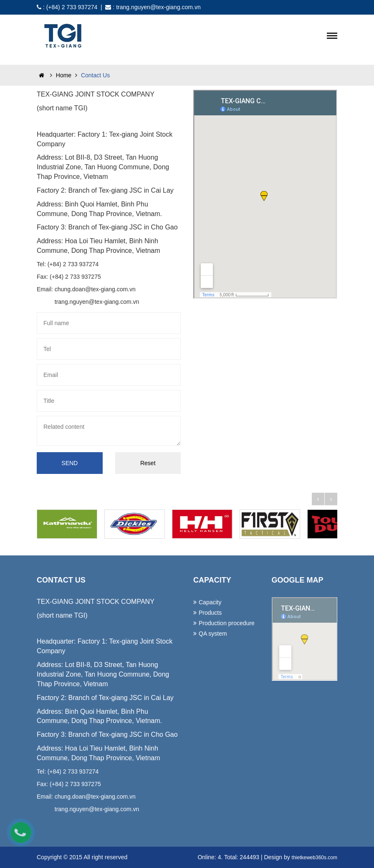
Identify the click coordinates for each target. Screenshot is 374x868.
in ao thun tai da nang (78, 823)
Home (58, 75)
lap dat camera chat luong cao (101, 823)
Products (210, 613)
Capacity (210, 602)
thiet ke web (143, 823)
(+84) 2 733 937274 (72, 7)
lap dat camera (84, 823)
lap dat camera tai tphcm (120, 823)
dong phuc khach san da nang (58, 823)
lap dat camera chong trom (108, 823)
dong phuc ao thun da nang (51, 823)
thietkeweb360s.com (315, 858)
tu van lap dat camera (95, 823)
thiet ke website (138, 823)
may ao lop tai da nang (73, 823)
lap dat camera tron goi (88, 823)
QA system (213, 634)
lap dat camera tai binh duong (127, 823)
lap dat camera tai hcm (114, 823)
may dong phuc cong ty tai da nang (66, 823)
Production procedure (227, 623)
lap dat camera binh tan (133, 823)
